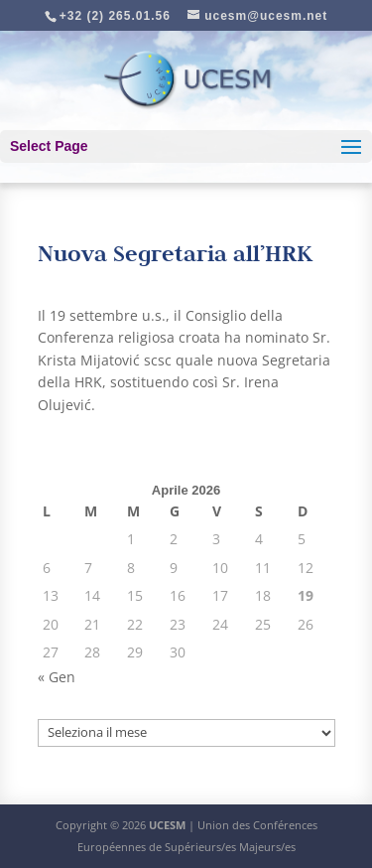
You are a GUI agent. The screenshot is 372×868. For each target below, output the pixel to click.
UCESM (167, 825)
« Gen (57, 677)
